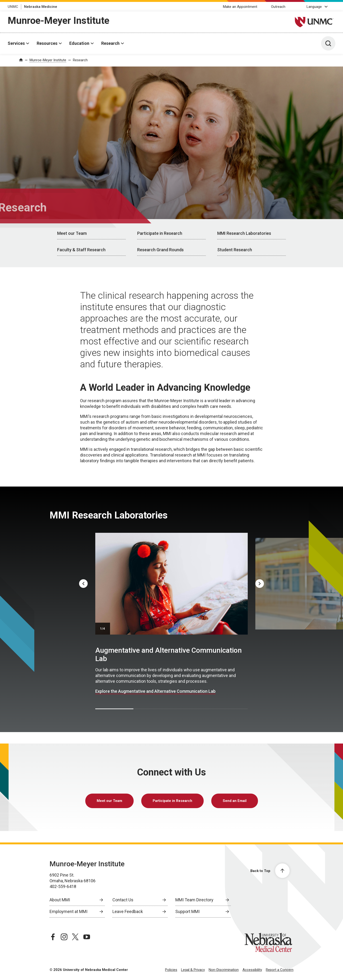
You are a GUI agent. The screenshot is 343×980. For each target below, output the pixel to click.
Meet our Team (72, 233)
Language (314, 7)
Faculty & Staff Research (81, 250)
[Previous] (83, 584)
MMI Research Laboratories (244, 233)
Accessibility (252, 970)
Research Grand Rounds (160, 250)
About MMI (60, 900)
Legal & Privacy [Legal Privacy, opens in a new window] (193, 970)
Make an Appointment (240, 7)
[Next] (260, 584)
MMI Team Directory (194, 900)
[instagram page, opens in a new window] (64, 937)
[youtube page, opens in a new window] (87, 937)
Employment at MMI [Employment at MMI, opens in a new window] (68, 911)
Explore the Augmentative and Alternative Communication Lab (155, 691)
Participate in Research (160, 233)
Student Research (235, 250)
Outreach (278, 7)
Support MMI (187, 911)
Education (79, 43)
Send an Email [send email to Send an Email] (235, 801)
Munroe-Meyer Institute (58, 21)
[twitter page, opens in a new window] (75, 937)
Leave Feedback (128, 911)
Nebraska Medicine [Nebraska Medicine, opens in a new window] (41, 7)
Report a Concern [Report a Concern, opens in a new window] (280, 970)
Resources (47, 43)
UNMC (13, 7)
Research (110, 43)
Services (16, 43)
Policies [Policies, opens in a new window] (171, 970)
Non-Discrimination (224, 970)
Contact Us (123, 900)
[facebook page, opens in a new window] (53, 937)
